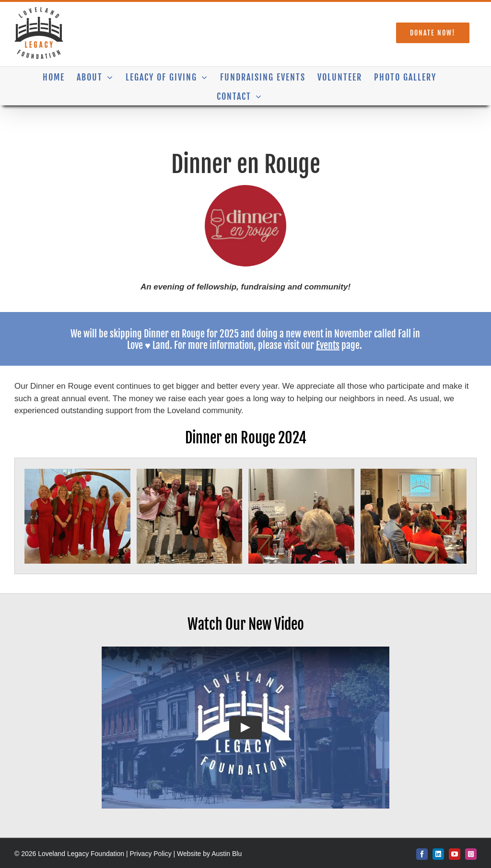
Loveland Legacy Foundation (82, 854)
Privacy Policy (151, 854)
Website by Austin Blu (209, 854)
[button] (32, 517)
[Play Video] (245, 728)
